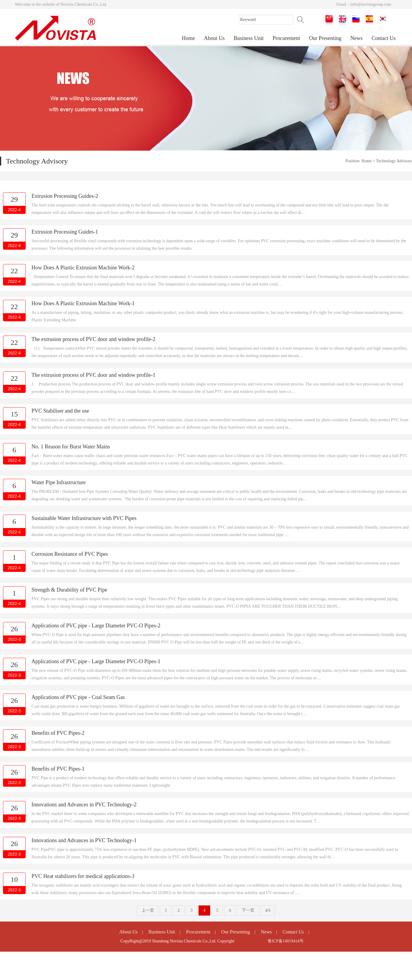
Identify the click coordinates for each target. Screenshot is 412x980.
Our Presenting (325, 38)
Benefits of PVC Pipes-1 (58, 769)
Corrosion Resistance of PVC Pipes (70, 554)
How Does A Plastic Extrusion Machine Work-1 (83, 303)
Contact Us (384, 38)
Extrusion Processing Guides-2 (65, 196)
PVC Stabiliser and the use (60, 411)
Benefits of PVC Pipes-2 (58, 733)
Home (188, 38)
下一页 (248, 910)
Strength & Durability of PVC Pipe (70, 590)
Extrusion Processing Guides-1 (65, 232)
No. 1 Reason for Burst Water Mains (71, 447)
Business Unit (249, 38)
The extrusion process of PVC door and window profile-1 (94, 375)
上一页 (148, 910)
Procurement (286, 38)
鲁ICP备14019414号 (286, 941)
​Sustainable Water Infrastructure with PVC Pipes (84, 518)
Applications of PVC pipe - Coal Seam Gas (78, 697)
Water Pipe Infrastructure (59, 482)
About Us (214, 38)
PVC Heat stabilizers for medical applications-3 (83, 876)
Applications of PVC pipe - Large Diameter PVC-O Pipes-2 (96, 626)
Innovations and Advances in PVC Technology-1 (84, 840)
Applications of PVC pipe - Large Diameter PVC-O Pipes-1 (96, 661)
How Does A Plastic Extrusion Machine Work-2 (83, 268)
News (357, 38)
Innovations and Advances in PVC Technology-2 (84, 805)
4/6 (268, 910)
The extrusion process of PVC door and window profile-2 (94, 339)
